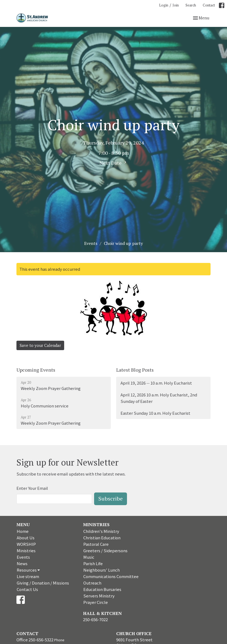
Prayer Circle (96, 602)
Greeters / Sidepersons (105, 550)
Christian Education (102, 538)
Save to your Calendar (40, 345)
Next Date (114, 163)
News (22, 563)
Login (164, 5)
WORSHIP (26, 544)
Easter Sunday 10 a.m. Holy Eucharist (155, 413)
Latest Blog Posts (135, 370)
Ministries (26, 550)
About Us (26, 538)
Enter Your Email (32, 488)
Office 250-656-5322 (35, 640)
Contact (209, 5)
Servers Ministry (99, 596)
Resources (28, 570)
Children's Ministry (101, 531)
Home (23, 531)
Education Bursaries (102, 589)
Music (89, 557)
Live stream (28, 576)
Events (91, 243)
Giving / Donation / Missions (43, 583)
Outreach (92, 583)
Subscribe (111, 499)
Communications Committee (111, 576)
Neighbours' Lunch (102, 570)
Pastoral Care (96, 544)
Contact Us (27, 589)
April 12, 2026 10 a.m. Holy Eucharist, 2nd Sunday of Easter (159, 398)
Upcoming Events (36, 370)
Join (176, 5)
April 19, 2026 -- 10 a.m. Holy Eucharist (156, 383)
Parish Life (93, 563)
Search (191, 5)
